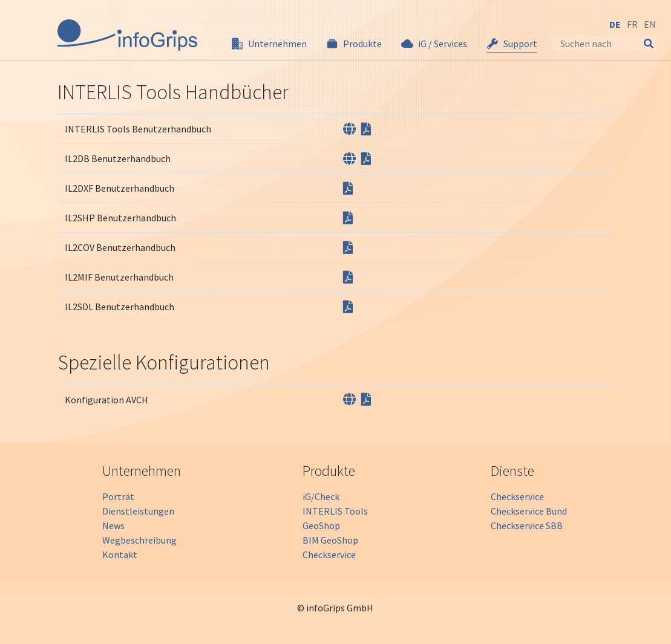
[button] (269, 44)
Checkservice (329, 555)
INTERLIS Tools (335, 511)
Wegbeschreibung (139, 540)
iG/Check (321, 496)
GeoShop (321, 525)
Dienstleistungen (138, 511)
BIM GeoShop (330, 540)
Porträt (118, 496)
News (113, 525)
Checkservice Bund (529, 511)
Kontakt (120, 555)
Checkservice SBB (527, 525)
